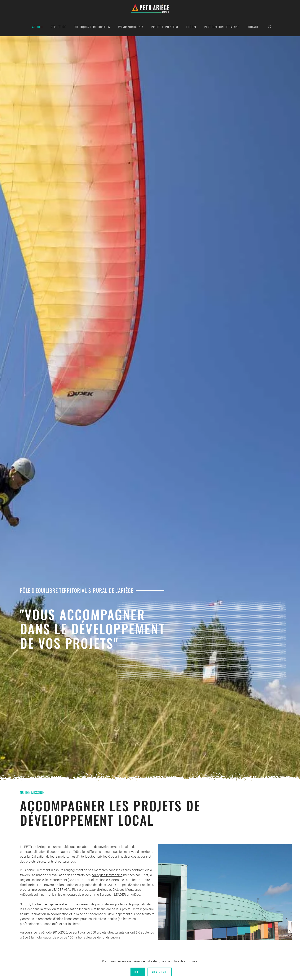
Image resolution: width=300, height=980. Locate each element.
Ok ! (138, 972)
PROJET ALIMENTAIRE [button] (165, 27)
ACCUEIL (38, 27)
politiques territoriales (107, 875)
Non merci (160, 972)
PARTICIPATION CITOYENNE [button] (222, 27)
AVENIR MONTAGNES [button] (131, 27)
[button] (270, 27)
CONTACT (252, 27)
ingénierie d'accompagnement (69, 904)
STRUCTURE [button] (58, 27)
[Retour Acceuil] (150, 9)
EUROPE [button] (192, 27)
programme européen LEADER (42, 890)
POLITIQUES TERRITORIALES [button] (92, 27)
